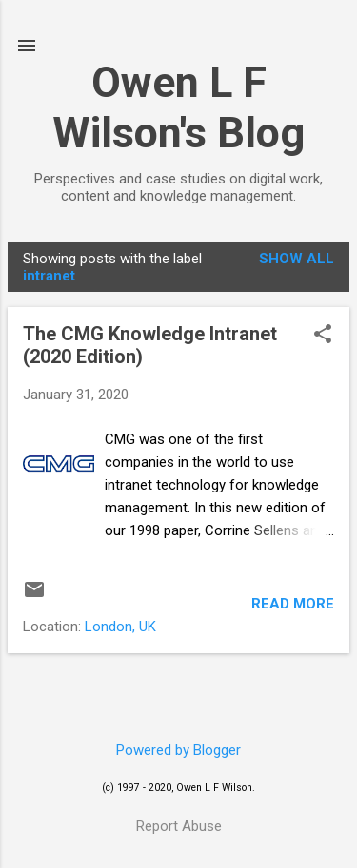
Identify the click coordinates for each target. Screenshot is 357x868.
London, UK (120, 627)
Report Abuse (179, 826)
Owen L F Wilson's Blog (178, 107)
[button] (323, 336)
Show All (297, 259)
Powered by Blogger (178, 750)
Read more (293, 604)
